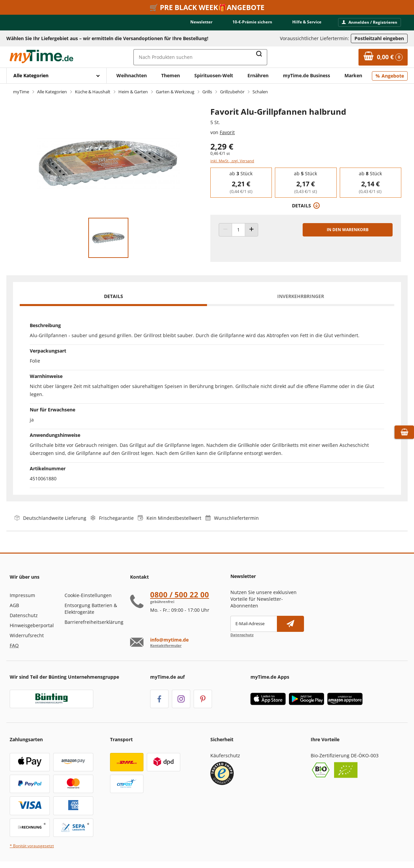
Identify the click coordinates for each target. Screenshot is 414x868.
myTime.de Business (306, 75)
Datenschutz (24, 615)
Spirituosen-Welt (214, 75)
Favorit (227, 132)
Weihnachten (132, 75)
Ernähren (258, 75)
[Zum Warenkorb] (383, 57)
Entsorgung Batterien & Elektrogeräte (91, 609)
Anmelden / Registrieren (370, 22)
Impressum (22, 595)
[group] (241, 182)
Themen (171, 75)
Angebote (393, 76)
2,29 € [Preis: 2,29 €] (222, 146)
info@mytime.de (169, 640)
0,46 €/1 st (220, 154)
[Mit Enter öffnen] (57, 76)
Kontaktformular (166, 645)
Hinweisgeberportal (32, 625)
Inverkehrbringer (301, 296)
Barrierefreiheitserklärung (94, 622)
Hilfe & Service (307, 22)
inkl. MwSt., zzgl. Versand (232, 161)
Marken (353, 75)
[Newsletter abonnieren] (290, 624)
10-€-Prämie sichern (252, 22)
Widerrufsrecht (27, 635)
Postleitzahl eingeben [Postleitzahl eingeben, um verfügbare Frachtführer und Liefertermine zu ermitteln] (379, 38)
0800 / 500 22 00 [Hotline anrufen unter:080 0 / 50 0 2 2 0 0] (180, 594)
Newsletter (201, 22)
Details (114, 296)
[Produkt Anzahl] (238, 230)
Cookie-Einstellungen (88, 595)
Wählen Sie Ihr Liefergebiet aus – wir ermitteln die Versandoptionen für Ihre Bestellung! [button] (107, 38)
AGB (14, 605)
